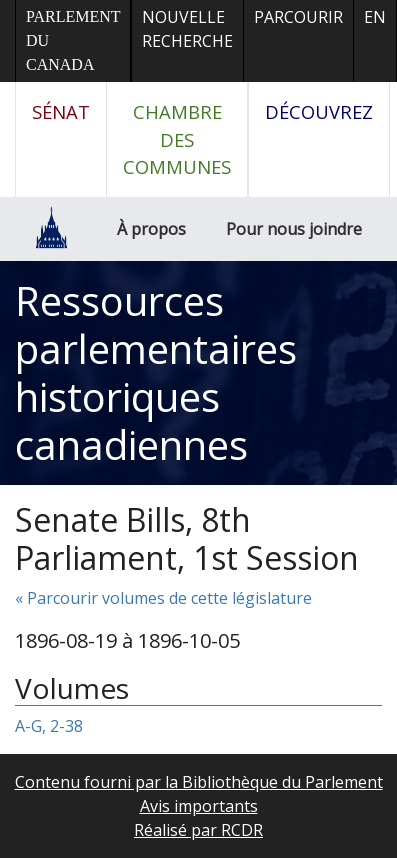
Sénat (61, 111)
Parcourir (298, 17)
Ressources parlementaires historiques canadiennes (156, 372)
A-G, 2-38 (49, 726)
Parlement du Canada (73, 40)
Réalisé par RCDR (198, 830)
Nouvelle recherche (187, 29)
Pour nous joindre (294, 229)
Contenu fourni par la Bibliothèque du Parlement (199, 782)
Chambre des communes (177, 139)
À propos (151, 229)
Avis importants (199, 806)
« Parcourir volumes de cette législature (163, 598)
